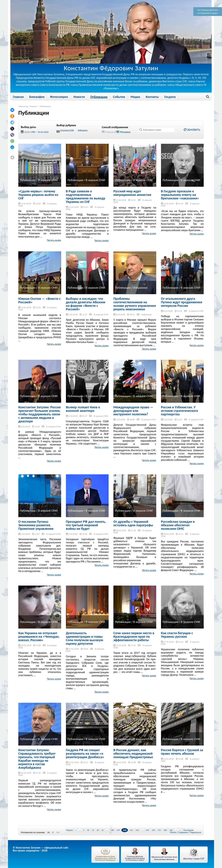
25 (103, 830)
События (119, 97)
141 (131, 830)
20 (98, 830)
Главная (18, 97)
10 (88, 830)
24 (48, 832)
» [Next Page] (180, 830)
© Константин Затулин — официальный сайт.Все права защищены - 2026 (41, 849)
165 (171, 830)
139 (118, 830)
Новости (79, 97)
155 (159, 830)
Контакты (152, 97)
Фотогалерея (59, 97)
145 (147, 830)
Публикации (99, 97)
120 (58, 832)
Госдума (170, 97)
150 (153, 830)
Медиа (135, 97)
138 (112, 830)
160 (165, 830)
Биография (37, 97)
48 (53, 832)
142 (137, 830)
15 (93, 830)
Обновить (192, 130)
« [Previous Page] (76, 830)
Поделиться (196, 832)
